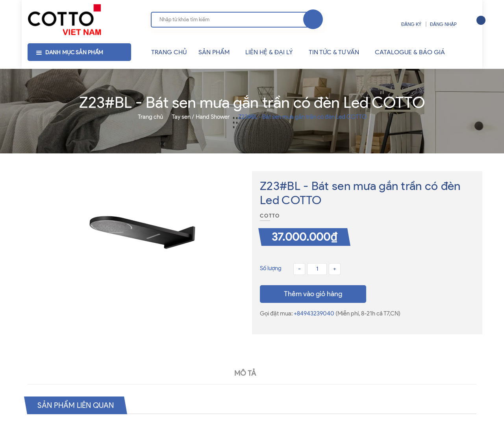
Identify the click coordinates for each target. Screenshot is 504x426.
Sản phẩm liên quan (78, 405)
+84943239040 (315, 314)
